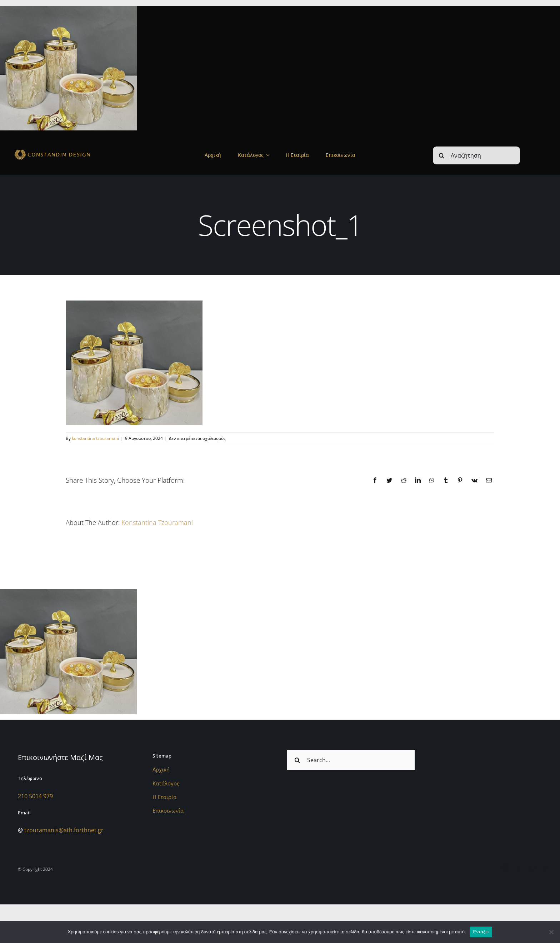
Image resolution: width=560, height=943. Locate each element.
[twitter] (532, 868)
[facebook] (519, 868)
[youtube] (546, 868)
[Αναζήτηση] (476, 155)
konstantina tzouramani (95, 438)
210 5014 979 (35, 796)
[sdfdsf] (67, 150)
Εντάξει (481, 932)
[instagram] (505, 868)
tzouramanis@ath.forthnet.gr (64, 830)
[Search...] (351, 760)
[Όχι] (551, 932)
